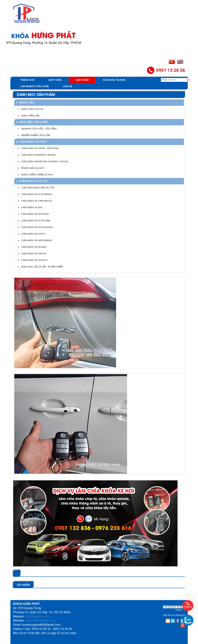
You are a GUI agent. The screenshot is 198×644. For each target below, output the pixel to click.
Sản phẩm (82, 80)
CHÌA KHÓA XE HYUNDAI (33, 214)
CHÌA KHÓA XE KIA (30, 207)
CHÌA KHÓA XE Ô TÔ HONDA (35, 194)
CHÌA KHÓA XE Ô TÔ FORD (34, 221)
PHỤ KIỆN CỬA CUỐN (32, 122)
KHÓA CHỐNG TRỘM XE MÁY (36, 175)
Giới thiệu (55, 80)
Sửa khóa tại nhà (114, 80)
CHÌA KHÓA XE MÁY (32, 142)
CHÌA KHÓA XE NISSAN (32, 254)
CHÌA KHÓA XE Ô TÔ (32, 181)
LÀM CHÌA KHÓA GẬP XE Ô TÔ (36, 188)
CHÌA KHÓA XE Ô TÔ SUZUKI (35, 227)
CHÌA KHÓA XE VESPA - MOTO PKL (38, 148)
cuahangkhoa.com (37, 616)
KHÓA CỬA (25, 103)
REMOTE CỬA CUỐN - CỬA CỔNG (37, 129)
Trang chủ (27, 80)
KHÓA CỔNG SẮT (29, 116)
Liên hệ (68, 86)
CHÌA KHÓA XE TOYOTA (33, 260)
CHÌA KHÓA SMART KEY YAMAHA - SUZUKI (43, 161)
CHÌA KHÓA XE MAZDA (32, 247)
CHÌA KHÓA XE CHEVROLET (35, 201)
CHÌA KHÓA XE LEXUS (32, 234)
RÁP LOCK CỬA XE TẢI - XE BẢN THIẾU (41, 267)
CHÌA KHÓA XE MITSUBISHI (35, 240)
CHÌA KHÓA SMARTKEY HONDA (37, 155)
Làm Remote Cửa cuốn (34, 86)
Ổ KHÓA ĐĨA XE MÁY (31, 168)
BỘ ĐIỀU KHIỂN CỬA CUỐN (34, 135)
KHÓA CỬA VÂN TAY (31, 109)
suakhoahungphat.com (40, 620)
